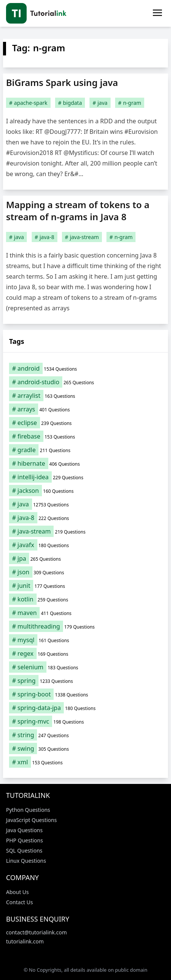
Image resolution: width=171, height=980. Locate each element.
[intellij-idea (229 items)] (85, 477)
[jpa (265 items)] (85, 558)
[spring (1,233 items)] (85, 681)
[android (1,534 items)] (85, 368)
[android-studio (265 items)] (85, 382)
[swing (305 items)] (85, 748)
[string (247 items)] (85, 735)
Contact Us (19, 902)
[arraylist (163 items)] (85, 396)
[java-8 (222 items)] (85, 518)
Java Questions (24, 830)
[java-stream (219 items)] (85, 531)
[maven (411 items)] (85, 613)
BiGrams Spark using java (62, 82)
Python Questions (28, 810)
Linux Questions (26, 861)
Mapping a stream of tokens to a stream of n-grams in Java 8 (78, 211)
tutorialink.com (25, 941)
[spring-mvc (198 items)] (85, 721)
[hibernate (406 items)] (85, 463)
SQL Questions (24, 850)
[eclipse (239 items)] (85, 423)
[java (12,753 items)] (85, 504)
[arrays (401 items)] (85, 409)
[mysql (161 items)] (85, 640)
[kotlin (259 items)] (85, 599)
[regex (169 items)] (85, 653)
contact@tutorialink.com (36, 932)
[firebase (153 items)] (85, 436)
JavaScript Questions (31, 820)
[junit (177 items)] (85, 586)
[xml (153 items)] (85, 762)
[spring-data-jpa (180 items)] (85, 708)
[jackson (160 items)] (85, 491)
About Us (17, 892)
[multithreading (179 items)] (85, 626)
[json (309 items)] (85, 572)
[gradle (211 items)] (85, 450)
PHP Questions (25, 840)
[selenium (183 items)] (85, 667)
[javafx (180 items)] (85, 545)
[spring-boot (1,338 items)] (85, 694)
